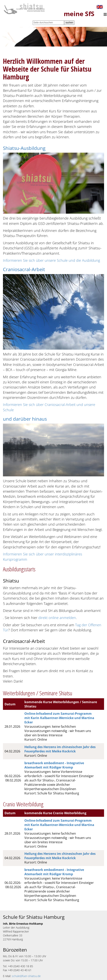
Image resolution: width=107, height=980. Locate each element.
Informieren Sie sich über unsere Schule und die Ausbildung (51, 260)
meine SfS (79, 14)
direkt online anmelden (57, 618)
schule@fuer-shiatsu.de (26, 976)
